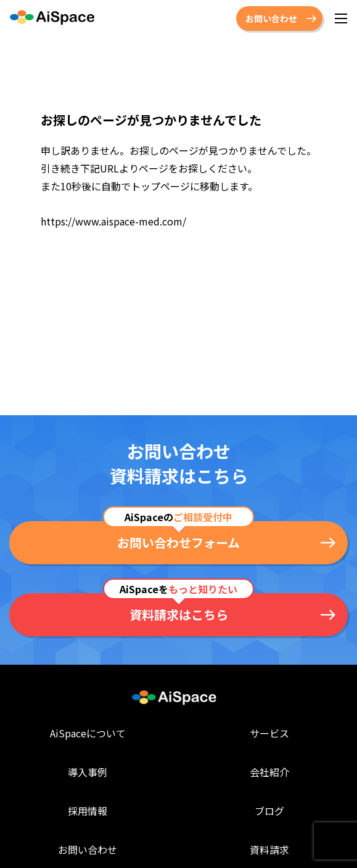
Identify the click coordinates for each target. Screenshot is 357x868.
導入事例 (88, 772)
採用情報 (88, 810)
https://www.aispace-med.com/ (113, 221)
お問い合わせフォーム (178, 542)
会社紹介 (269, 772)
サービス (269, 733)
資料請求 (269, 849)
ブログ (269, 810)
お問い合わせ (271, 18)
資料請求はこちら (179, 614)
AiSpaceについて (88, 733)
